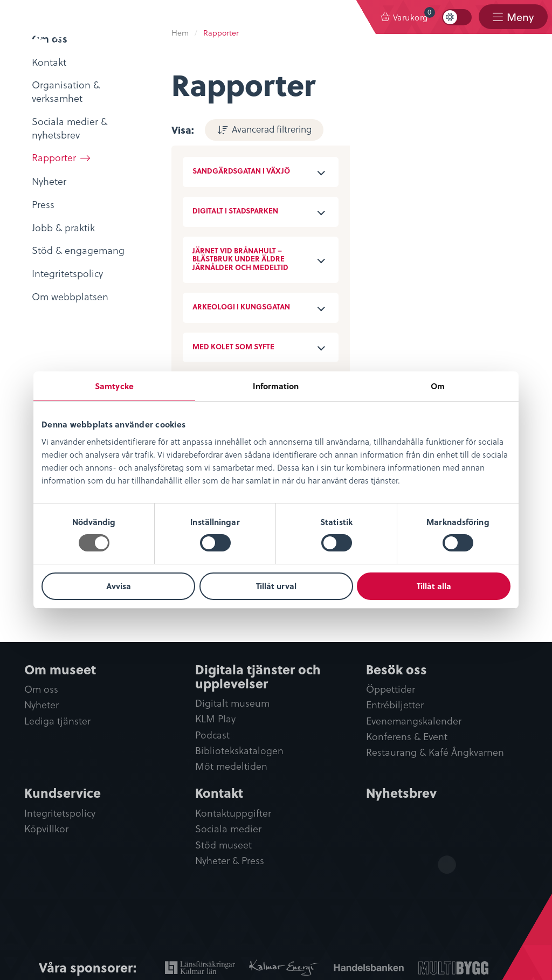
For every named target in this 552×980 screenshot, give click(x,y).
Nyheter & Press (230, 861)
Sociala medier (228, 829)
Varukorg (414, 15)
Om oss (41, 689)
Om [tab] (438, 386)
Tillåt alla (434, 586)
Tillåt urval (276, 586)
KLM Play (215, 719)
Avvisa (119, 586)
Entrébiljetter (395, 705)
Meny (520, 17)
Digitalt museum (232, 703)
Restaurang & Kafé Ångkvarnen (435, 752)
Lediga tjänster (57, 721)
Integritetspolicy (60, 813)
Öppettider (391, 689)
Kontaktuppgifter (233, 813)
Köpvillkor (46, 829)
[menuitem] (405, 17)
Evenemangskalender (414, 721)
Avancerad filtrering (272, 129)
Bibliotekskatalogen (239, 751)
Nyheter (42, 705)
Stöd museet (223, 845)
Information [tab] (276, 386)
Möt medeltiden (231, 766)
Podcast (212, 735)
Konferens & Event (407, 737)
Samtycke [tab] (114, 386)
